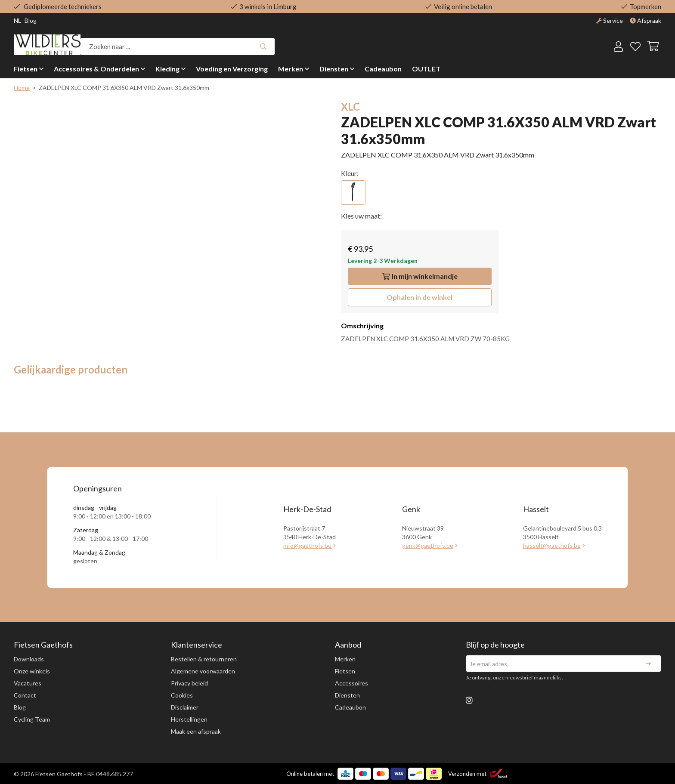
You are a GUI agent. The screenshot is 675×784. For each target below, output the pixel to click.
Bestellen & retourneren (204, 659)
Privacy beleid (189, 683)
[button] (420, 297)
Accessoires (351, 683)
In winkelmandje (420, 276)
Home (22, 88)
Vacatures (28, 683)
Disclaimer (185, 707)
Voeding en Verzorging (232, 69)
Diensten (334, 69)
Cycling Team (32, 719)
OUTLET (426, 69)
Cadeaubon (383, 69)
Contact (25, 695)
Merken (291, 69)
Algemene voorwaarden (203, 671)
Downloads (29, 659)
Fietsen (26, 69)
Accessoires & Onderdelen (96, 69)
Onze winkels (32, 671)
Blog (20, 707)
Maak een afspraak (196, 731)
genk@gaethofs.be (428, 545)
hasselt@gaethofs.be (552, 545)
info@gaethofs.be (307, 545)
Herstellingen (189, 719)
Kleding (167, 69)
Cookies (182, 695)
